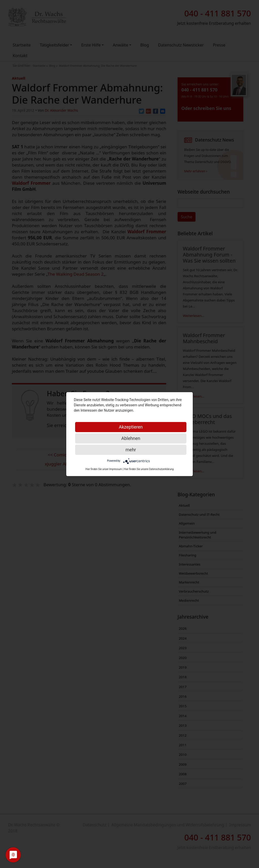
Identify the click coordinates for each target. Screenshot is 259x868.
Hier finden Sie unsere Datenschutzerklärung (149, 469)
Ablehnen (131, 438)
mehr (131, 450)
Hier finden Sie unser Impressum (104, 469)
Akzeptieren (131, 427)
